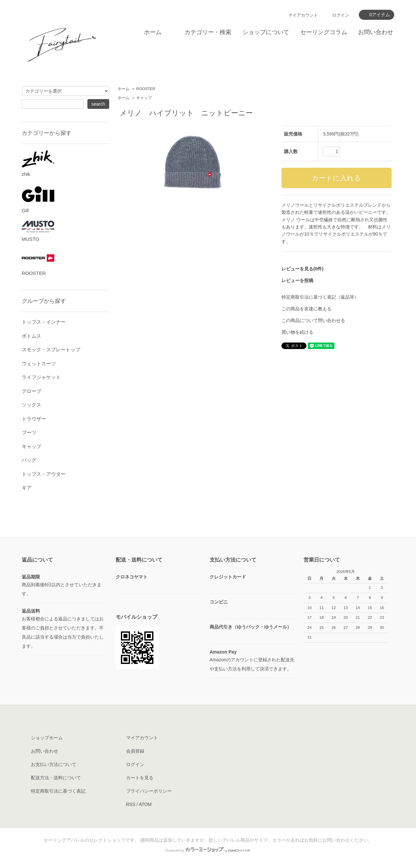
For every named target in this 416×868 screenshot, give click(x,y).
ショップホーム (47, 738)
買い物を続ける (297, 332)
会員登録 (135, 751)
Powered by (208, 850)
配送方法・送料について (56, 778)
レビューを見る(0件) (302, 269)
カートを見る (140, 778)
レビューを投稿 (297, 280)
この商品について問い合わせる (313, 320)
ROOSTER (146, 89)
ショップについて (266, 32)
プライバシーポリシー (149, 791)
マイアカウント (303, 15)
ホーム (153, 32)
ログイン (341, 15)
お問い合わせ (376, 32)
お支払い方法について (54, 764)
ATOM (145, 804)
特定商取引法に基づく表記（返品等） (320, 297)
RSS (131, 804)
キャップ (144, 98)
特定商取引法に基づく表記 (58, 791)
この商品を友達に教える (306, 309)
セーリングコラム (324, 32)
